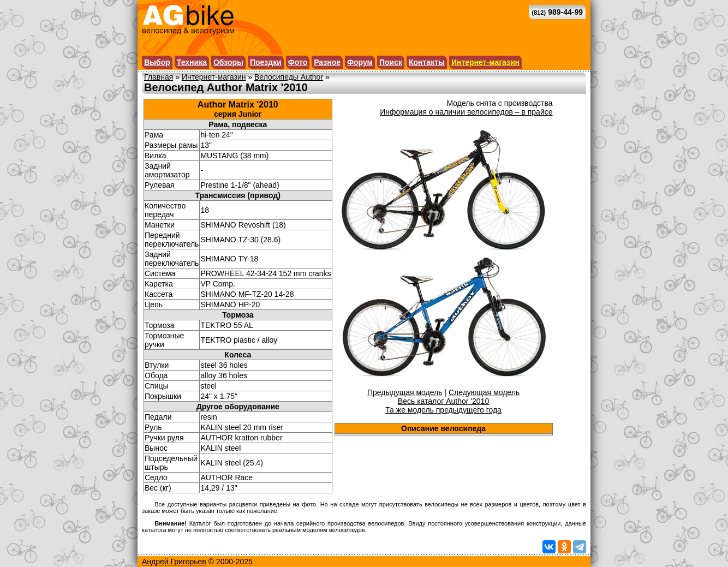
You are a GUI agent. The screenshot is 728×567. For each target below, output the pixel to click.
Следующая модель (484, 392)
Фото (298, 62)
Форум (360, 62)
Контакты (427, 62)
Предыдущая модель (405, 392)
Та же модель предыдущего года (443, 410)
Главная (159, 77)
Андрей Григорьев (174, 562)
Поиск (391, 62)
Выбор (157, 62)
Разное (327, 62)
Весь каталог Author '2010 (443, 401)
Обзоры (228, 62)
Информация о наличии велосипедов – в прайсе (466, 112)
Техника (192, 62)
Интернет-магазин (485, 62)
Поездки (266, 62)
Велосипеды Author (289, 77)
